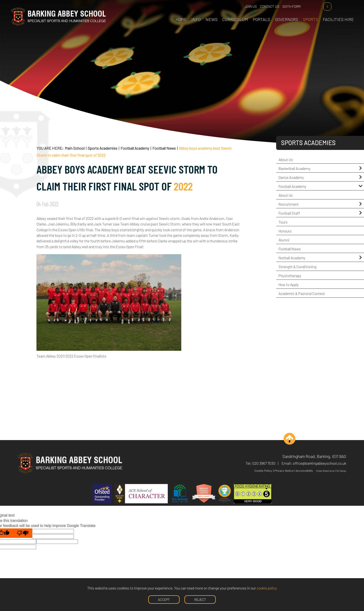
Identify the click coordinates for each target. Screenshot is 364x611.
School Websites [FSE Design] (324, 471)
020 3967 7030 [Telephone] (264, 463)
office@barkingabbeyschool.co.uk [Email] (319, 463)
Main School (75, 148)
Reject (200, 600)
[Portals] (260, 12)
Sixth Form (292, 6)
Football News (164, 148)
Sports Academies (102, 148)
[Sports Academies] (309, 12)
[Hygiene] (253, 494)
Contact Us (270, 6)
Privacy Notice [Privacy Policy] (284, 471)
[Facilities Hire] (337, 12)
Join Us (251, 6)
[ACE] (141, 494)
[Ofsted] (102, 494)
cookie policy (267, 588)
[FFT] (225, 494)
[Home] (60, 25)
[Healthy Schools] (204, 494)
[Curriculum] (233, 12)
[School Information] (194, 12)
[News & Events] (210, 12)
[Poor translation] (23, 533)
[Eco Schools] (180, 494)
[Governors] (285, 12)
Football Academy (135, 148)
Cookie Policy (263, 471)
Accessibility (304, 471)
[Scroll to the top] (286, 439)
